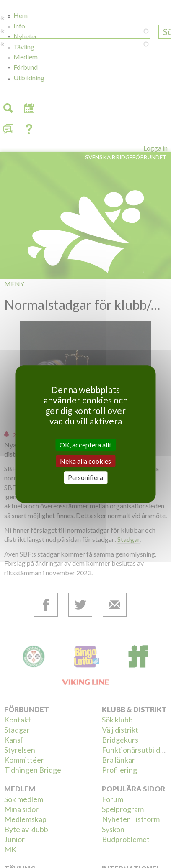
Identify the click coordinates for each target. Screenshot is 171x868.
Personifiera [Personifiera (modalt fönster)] (85, 478)
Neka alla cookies (85, 461)
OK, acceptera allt (85, 445)
